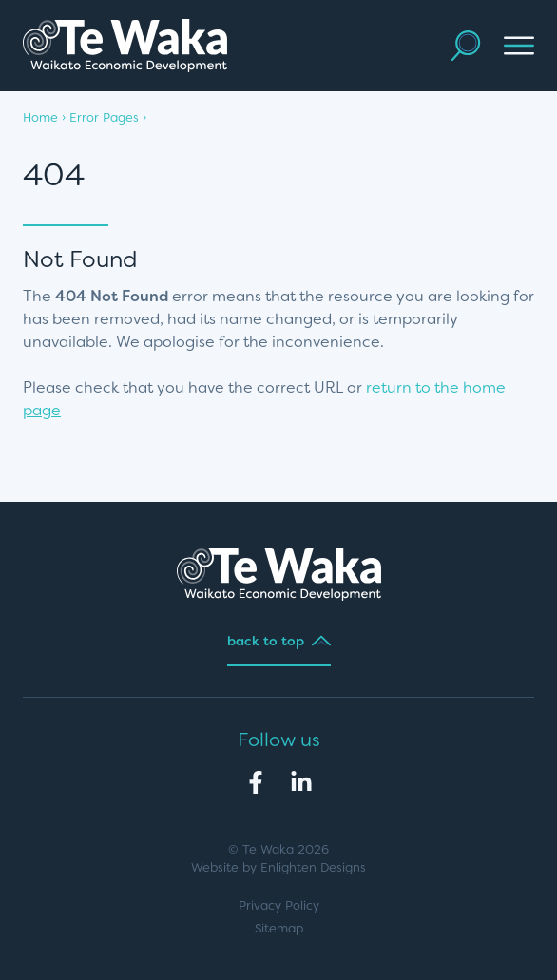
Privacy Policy (279, 905)
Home (40, 117)
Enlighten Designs (313, 867)
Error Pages (104, 117)
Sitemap (279, 928)
